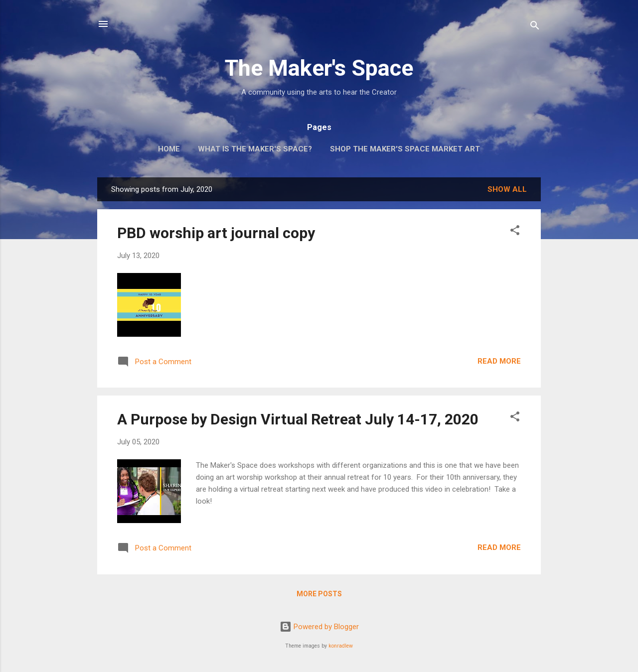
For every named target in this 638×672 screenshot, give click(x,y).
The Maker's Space (319, 68)
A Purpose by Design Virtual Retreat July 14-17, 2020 (298, 419)
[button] (515, 232)
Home (169, 149)
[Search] (535, 27)
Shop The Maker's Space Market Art (405, 149)
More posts (319, 594)
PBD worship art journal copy (216, 233)
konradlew (341, 646)
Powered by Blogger (319, 627)
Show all (507, 189)
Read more (499, 361)
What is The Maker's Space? (255, 149)
